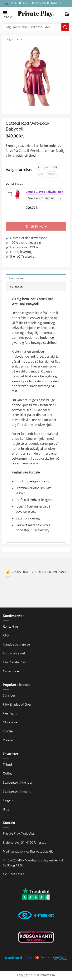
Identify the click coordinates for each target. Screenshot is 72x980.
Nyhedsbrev (12, 671)
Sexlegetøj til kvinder (18, 782)
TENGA (8, 731)
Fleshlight (10, 713)
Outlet (7, 773)
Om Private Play (14, 662)
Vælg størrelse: (19, 170)
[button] (8, 14)
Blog (6, 809)
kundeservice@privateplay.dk (31, 851)
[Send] (65, 27)
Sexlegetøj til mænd (17, 791)
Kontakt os (11, 626)
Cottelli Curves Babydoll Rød (44, 192)
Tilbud (7, 764)
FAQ (6, 635)
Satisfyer (9, 695)
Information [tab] (16, 287)
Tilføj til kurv (36, 226)
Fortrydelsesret (14, 653)
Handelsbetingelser (17, 644)
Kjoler (20, 39)
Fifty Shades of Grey (17, 704)
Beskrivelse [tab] (16, 278)
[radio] (39, 167)
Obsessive (10, 722)
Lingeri (10, 39)
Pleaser (8, 740)
